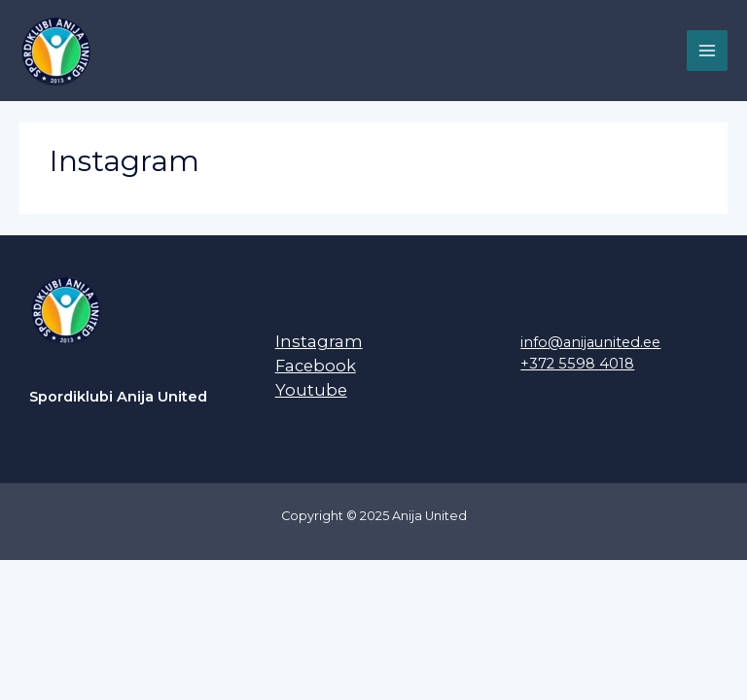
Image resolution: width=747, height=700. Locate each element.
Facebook (316, 366)
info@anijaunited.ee (590, 342)
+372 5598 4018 (577, 364)
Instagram (319, 341)
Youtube (311, 390)
